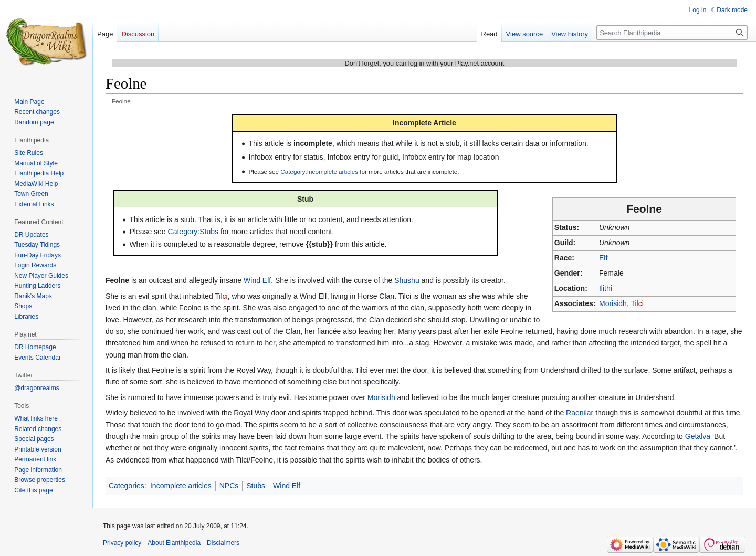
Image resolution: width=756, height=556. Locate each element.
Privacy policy (122, 543)
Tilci (637, 303)
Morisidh (613, 303)
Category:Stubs (193, 232)
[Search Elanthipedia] (672, 33)
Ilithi (606, 288)
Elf (603, 258)
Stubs (256, 486)
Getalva (698, 436)
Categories (127, 486)
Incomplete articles (181, 486)
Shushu (407, 280)
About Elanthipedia (174, 543)
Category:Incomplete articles (319, 171)
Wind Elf (257, 280)
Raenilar (580, 413)
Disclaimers (223, 543)
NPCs (229, 486)
